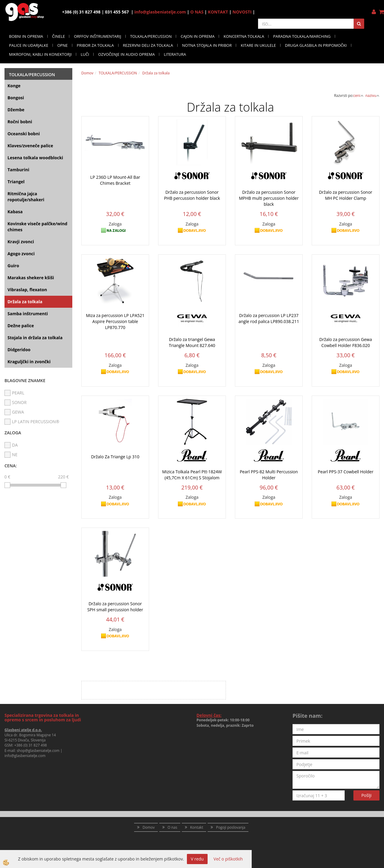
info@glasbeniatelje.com (160, 12)
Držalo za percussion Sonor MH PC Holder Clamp (346, 195)
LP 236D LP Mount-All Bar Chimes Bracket (115, 180)
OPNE (63, 45)
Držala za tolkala (25, 302)
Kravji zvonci (21, 242)
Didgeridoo (19, 350)
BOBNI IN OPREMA (26, 36)
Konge (14, 86)
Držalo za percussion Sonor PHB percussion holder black (192, 195)
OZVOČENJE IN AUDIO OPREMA (126, 54)
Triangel (16, 182)
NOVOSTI (242, 12)
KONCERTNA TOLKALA (244, 36)
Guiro (13, 266)
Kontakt (197, 827)
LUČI (85, 54)
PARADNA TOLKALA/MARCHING (302, 36)
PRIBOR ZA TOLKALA (95, 45)
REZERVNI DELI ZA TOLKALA (148, 45)
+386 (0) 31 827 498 (30, 745)
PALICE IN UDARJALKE (29, 45)
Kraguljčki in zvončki (29, 362)
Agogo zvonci (21, 254)
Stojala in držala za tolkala (35, 338)
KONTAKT (218, 12)
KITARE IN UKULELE (258, 45)
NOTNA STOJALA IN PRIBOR (207, 45)
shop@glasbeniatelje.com (38, 751)
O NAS (197, 12)
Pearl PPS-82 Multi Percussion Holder (269, 475)
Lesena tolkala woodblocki (35, 158)
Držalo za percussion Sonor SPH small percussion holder (115, 607)
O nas (172, 827)
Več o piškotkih (228, 859)
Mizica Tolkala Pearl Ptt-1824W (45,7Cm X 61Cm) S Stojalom (192, 475)
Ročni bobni (20, 122)
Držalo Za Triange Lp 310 (115, 457)
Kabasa (15, 212)
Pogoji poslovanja (231, 827)
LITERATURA (175, 54)
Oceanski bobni (24, 134)
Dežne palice (21, 326)
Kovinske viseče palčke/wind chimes (37, 227)
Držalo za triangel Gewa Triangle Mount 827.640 (192, 342)
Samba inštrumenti (28, 314)
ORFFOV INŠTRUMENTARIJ (97, 36)
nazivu (372, 96)
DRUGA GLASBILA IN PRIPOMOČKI (316, 45)
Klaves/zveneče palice (30, 146)
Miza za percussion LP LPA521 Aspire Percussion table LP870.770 (115, 321)
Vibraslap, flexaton (27, 290)
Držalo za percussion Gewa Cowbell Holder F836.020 (345, 342)
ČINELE (59, 36)
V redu (197, 859)
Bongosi (16, 98)
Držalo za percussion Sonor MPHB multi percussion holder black (269, 198)
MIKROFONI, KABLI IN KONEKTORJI (40, 54)
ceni (358, 96)
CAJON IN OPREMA (198, 36)
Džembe (16, 110)
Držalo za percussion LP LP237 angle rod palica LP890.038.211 (269, 318)
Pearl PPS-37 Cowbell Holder (345, 472)
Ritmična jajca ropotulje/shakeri (26, 197)
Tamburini (18, 170)
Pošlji (366, 795)
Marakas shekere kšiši (31, 278)
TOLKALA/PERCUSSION (151, 36)
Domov (87, 73)
